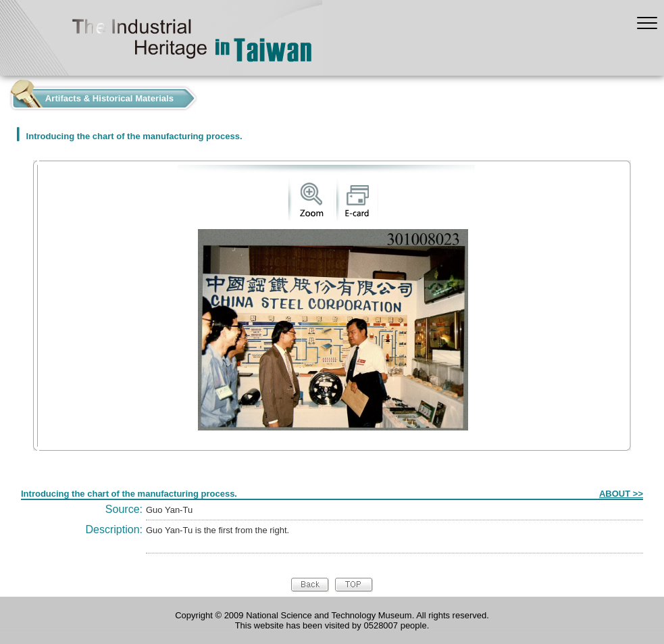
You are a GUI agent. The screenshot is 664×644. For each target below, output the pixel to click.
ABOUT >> (621, 494)
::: (4, 95)
